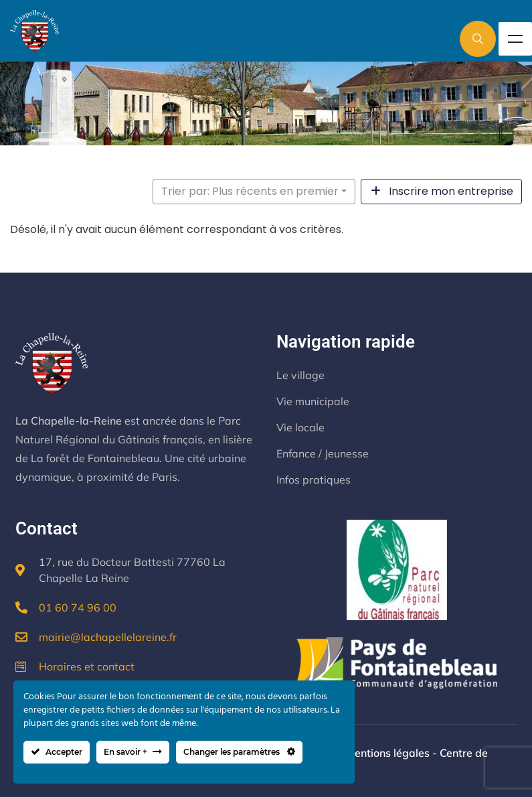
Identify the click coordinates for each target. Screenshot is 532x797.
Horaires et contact (87, 666)
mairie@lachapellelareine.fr (108, 637)
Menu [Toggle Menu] (515, 39)
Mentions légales (387, 753)
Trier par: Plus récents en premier (250, 191)
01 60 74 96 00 (78, 607)
